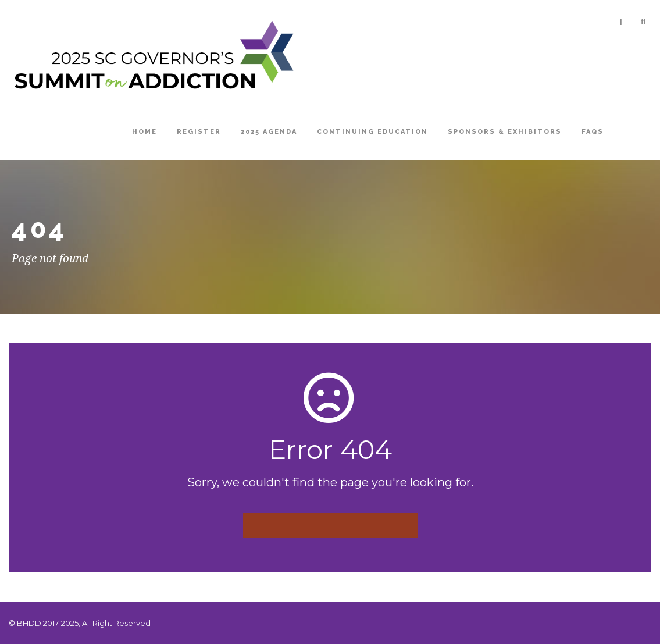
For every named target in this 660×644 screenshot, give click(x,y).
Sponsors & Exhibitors (505, 132)
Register (199, 132)
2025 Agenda (269, 132)
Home (145, 132)
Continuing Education (372, 132)
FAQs (593, 132)
